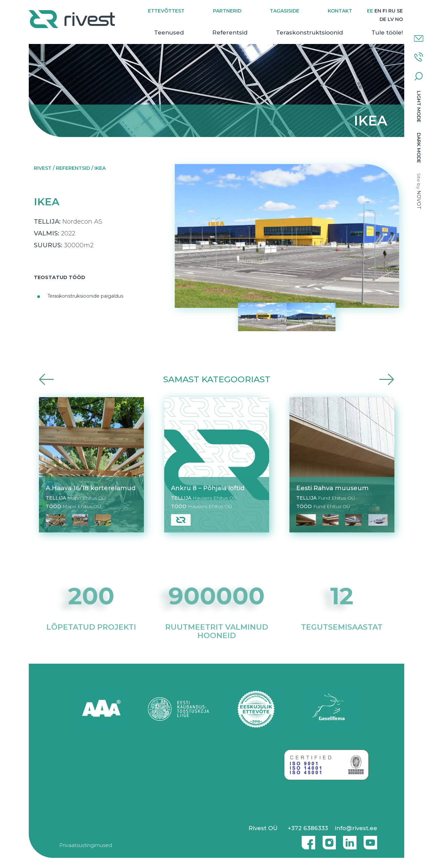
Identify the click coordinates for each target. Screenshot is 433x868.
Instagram (327, 840)
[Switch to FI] (384, 11)
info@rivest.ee (356, 828)
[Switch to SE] (399, 11)
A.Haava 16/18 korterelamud (91, 488)
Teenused (169, 32)
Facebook (307, 840)
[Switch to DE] (383, 19)
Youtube (370, 840)
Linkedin (348, 840)
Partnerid (227, 11)
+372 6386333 (308, 828)
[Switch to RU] (392, 11)
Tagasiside (284, 11)
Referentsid (230, 32)
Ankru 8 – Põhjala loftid (208, 488)
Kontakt (340, 11)
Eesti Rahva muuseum (332, 488)
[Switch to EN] (377, 11)
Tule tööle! (387, 32)
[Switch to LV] (390, 19)
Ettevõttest (166, 11)
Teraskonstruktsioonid (309, 32)
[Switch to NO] (399, 19)
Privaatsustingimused (86, 845)
